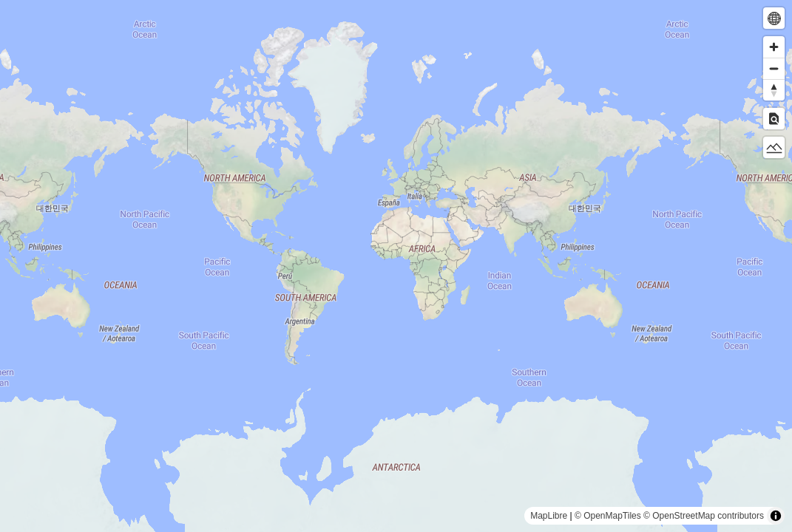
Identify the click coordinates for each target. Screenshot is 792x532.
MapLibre (549, 516)
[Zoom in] (774, 47)
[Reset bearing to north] (774, 90)
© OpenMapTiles (608, 516)
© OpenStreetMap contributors (704, 516)
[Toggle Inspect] (774, 119)
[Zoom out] (774, 68)
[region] (396, 266)
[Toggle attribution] (776, 516)
